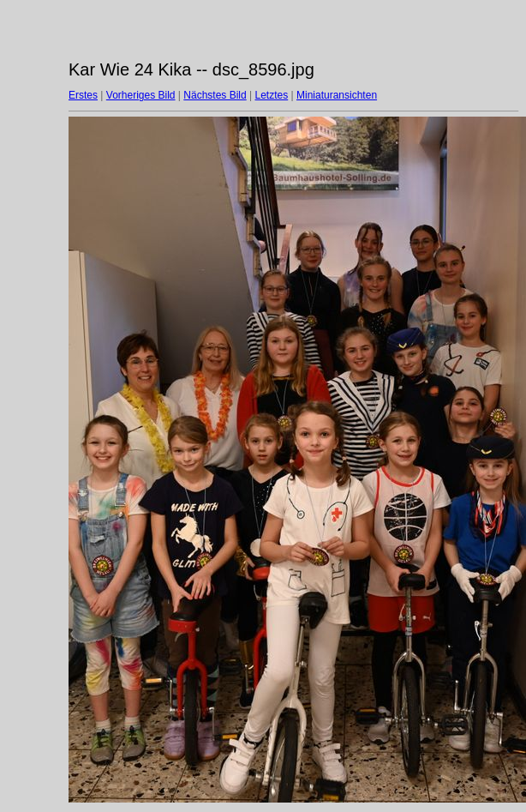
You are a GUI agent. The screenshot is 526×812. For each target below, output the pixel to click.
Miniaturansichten (337, 95)
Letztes (272, 95)
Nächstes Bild (215, 95)
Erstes (83, 95)
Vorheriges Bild (141, 95)
